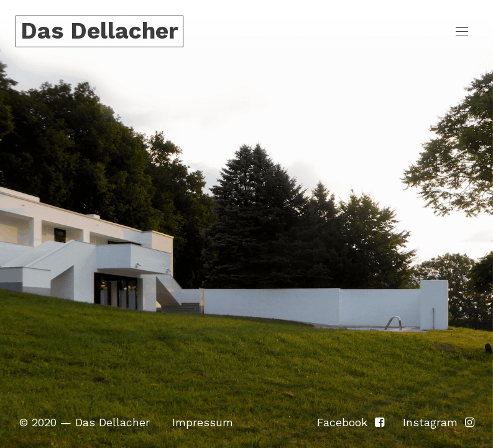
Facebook (351, 422)
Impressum (203, 422)
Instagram (439, 422)
